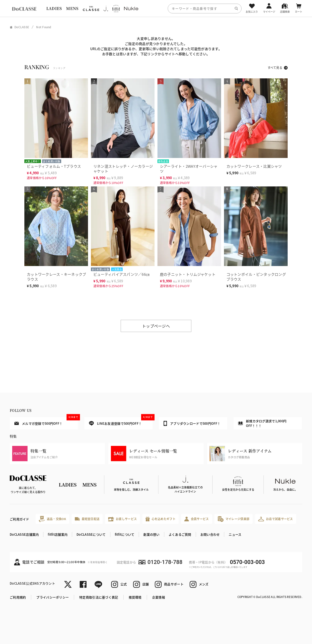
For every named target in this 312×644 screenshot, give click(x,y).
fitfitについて (125, 534)
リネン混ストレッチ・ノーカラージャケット (123, 169)
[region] (156, 8)
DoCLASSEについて (91, 534)
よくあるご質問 (180, 534)
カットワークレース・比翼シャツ (254, 166)
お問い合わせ (210, 534)
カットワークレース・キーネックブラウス (56, 277)
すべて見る (275, 68)
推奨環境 (135, 597)
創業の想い (151, 534)
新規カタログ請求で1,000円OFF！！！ (262, 423)
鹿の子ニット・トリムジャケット (188, 274)
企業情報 (159, 597)
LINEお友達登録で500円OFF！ (121, 421)
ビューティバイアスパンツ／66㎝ (121, 274)
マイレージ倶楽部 (234, 519)
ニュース (235, 534)
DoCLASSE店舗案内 (24, 534)
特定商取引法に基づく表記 (99, 597)
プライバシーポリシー (53, 597)
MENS (72, 8)
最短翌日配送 (87, 519)
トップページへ (156, 326)
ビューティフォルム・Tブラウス (54, 166)
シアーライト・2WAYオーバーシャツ (189, 169)
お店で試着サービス (276, 519)
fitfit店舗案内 (58, 534)
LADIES (54, 8)
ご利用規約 (18, 597)
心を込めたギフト (161, 519)
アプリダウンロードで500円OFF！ (192, 423)
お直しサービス (122, 519)
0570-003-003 (247, 562)
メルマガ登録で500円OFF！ (46, 421)
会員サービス (197, 519)
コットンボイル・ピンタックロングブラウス (256, 277)
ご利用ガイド (19, 519)
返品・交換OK (52, 519)
